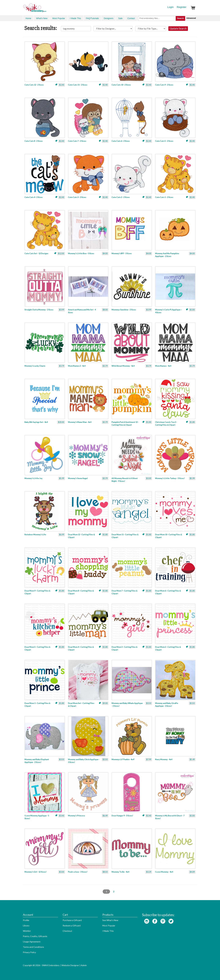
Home (28, 18)
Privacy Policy (29, 952)
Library (26, 926)
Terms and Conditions (33, 947)
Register (182, 7)
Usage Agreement (32, 942)
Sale (120, 18)
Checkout (67, 931)
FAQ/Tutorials (92, 18)
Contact (131, 18)
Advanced (191, 18)
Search (180, 18)
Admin (84, 965)
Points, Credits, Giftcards (35, 936)
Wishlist (27, 931)
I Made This (75, 18)
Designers (109, 18)
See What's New (110, 920)
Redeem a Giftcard (72, 926)
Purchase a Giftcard (72, 920)
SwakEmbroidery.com (46, 9)
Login (170, 7)
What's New (42, 18)
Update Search (178, 28)
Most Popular (59, 18)
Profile (26, 920)
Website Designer (70, 965)
